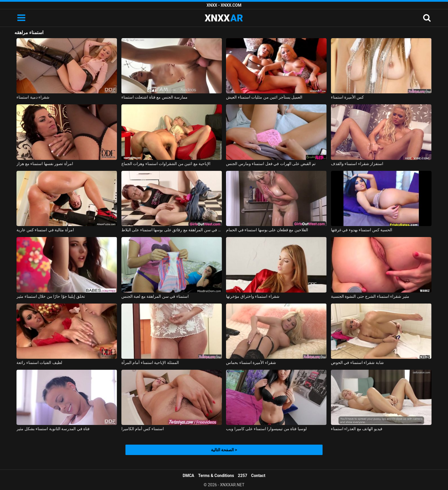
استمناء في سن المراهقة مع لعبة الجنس (155, 296)
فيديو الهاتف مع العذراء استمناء (357, 429)
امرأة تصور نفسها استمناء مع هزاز (45, 164)
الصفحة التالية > (224, 450)
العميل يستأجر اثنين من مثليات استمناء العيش (264, 97)
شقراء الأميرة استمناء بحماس (251, 363)
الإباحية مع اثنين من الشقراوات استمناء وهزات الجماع (166, 164)
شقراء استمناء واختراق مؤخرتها (253, 296)
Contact (258, 476)
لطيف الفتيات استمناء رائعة (39, 363)
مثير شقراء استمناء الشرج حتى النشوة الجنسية (370, 296)
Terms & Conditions (216, 476)
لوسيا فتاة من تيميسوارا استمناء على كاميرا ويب (266, 429)
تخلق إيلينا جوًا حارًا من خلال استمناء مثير (51, 296)
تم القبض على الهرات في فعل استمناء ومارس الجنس (271, 164)
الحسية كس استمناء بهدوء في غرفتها (362, 230)
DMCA (188, 476)
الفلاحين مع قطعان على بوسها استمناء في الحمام (267, 230)
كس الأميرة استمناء (347, 97)
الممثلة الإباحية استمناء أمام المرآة (150, 363)
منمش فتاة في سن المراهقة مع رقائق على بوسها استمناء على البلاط (172, 230)
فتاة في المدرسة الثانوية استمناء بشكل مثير (53, 429)
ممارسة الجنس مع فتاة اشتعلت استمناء (154, 97)
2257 (242, 476)
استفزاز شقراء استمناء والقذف (357, 164)
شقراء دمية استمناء (33, 97)
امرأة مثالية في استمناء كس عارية (45, 230)
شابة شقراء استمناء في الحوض (357, 363)
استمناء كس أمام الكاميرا (143, 429)
